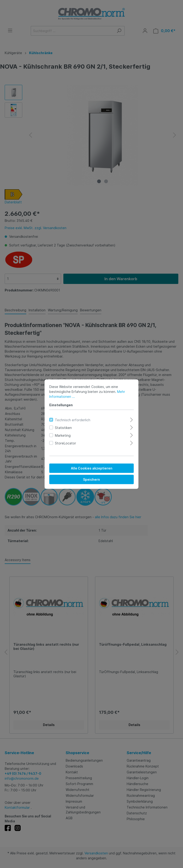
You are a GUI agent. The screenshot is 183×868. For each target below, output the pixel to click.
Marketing (63, 435)
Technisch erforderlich (73, 420)
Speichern (91, 479)
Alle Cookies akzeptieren (92, 468)
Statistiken (63, 427)
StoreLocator (65, 443)
